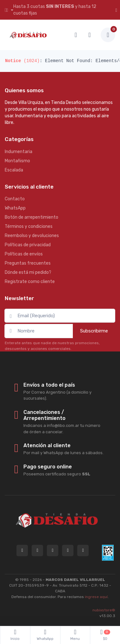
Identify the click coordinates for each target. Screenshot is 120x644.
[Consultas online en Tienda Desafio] (22, 551)
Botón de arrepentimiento (32, 217)
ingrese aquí (96, 597)
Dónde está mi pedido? (28, 272)
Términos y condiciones (29, 226)
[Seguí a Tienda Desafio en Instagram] (53, 551)
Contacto (15, 199)
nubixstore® (104, 610)
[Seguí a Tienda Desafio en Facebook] (68, 551)
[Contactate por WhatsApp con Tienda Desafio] (37, 551)
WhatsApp (15, 208)
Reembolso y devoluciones (32, 236)
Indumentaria (19, 152)
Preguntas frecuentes (28, 263)
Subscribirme (94, 331)
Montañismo (17, 161)
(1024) (22, 61)
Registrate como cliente (30, 282)
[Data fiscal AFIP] (108, 553)
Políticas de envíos (24, 254)
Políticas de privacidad (28, 245)
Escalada (14, 170)
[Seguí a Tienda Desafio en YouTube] (83, 551)
